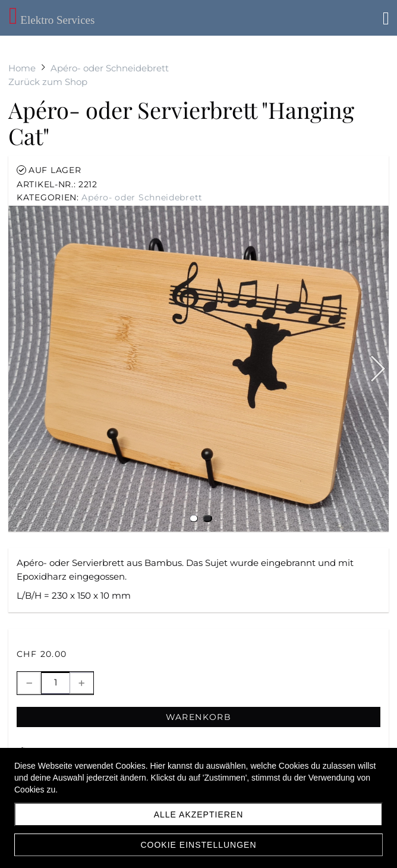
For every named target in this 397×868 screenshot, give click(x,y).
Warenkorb (199, 717)
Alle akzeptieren (199, 814)
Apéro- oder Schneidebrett (142, 197)
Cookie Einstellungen (198, 845)
